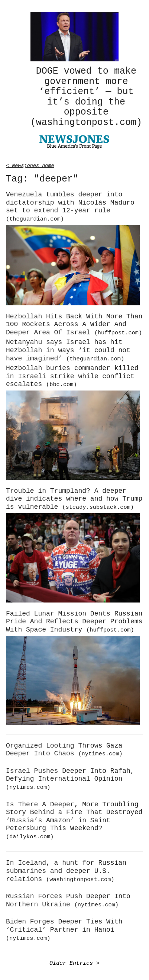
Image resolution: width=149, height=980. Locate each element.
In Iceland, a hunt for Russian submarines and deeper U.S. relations (66, 870)
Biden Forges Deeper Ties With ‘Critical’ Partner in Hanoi (64, 928)
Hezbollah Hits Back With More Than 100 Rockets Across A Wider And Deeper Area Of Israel (74, 323)
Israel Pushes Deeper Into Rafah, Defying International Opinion (70, 778)
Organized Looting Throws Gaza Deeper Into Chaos (64, 749)
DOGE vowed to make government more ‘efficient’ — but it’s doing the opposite (86, 96)
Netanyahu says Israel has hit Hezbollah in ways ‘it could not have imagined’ (68, 349)
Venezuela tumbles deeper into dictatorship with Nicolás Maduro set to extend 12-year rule (70, 205)
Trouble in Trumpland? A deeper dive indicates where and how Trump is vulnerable (74, 498)
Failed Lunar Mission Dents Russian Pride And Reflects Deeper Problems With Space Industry (74, 621)
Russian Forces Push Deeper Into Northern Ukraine (68, 899)
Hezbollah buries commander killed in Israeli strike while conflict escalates (72, 375)
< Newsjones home (30, 164)
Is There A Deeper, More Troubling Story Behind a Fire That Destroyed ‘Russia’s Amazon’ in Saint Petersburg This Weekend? (74, 819)
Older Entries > (74, 962)
